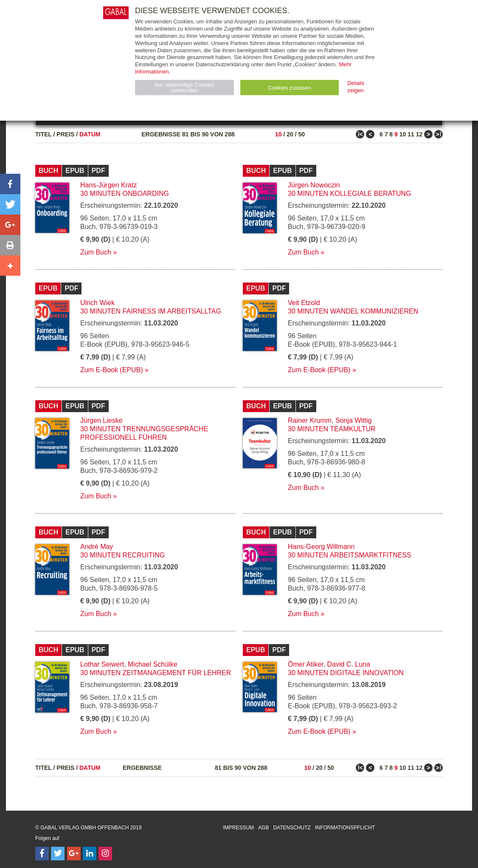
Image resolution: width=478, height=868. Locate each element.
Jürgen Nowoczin (314, 185)
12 (419, 134)
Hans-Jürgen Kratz (108, 185)
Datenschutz (292, 828)
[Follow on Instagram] (105, 854)
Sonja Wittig (353, 420)
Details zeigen (356, 87)
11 (411, 134)
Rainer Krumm (310, 420)
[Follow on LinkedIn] (90, 854)
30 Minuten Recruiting (122, 555)
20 (290, 134)
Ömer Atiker (306, 664)
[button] (10, 184)
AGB (263, 828)
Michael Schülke (153, 664)
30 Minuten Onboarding (125, 194)
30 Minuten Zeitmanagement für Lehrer (156, 673)
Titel (44, 134)
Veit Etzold (304, 303)
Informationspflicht (345, 828)
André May (97, 547)
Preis (65, 134)
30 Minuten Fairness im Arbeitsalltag (151, 311)
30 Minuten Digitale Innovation (346, 673)
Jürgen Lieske (101, 420)
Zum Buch (96, 252)
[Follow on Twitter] (58, 854)
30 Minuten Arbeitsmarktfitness (350, 555)
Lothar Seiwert (102, 664)
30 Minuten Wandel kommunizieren (353, 311)
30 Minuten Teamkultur (332, 429)
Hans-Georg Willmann (321, 547)
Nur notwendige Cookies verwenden (184, 88)
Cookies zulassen (290, 88)
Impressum (238, 828)
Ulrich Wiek (97, 303)
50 (301, 134)
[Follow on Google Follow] (74, 854)
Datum (90, 134)
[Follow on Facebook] (42, 854)
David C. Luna (348, 664)
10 (278, 134)
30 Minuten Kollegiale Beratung (349, 194)
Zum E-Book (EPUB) (112, 370)
